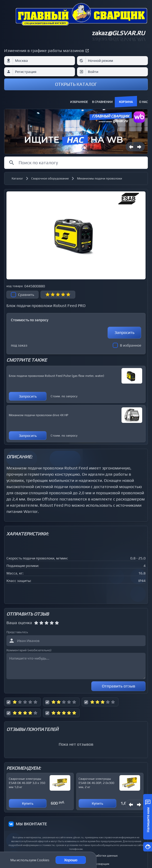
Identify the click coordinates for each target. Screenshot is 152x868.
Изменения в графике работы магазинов (44, 51)
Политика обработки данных (97, 856)
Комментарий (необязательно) (29, 650)
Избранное (79, 102)
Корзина (126, 102)
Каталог (17, 178)
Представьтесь (17, 632)
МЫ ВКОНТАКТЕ (31, 824)
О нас (143, 102)
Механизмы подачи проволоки (100, 178)
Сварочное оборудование (50, 178)
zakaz (118, 33)
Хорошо (71, 860)
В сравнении (102, 102)
